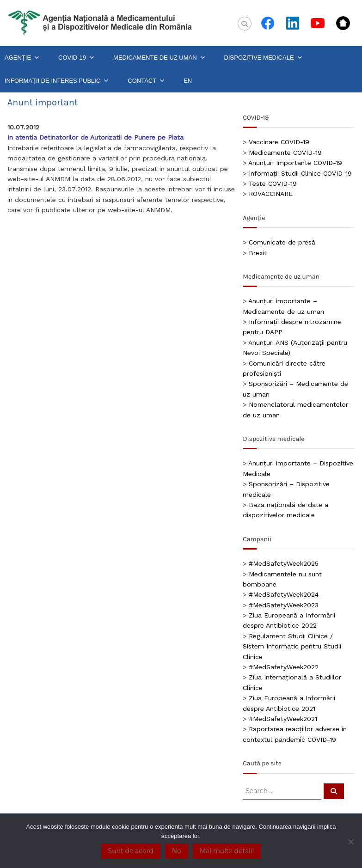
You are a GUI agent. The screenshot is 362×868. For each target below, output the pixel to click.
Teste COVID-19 (273, 183)
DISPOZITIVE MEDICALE (264, 58)
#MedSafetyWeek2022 (284, 667)
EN (188, 81)
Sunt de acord (131, 851)
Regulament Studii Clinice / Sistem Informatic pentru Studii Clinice (292, 646)
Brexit (258, 253)
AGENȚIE (22, 58)
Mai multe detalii (227, 851)
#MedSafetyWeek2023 (284, 605)
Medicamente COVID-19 (285, 153)
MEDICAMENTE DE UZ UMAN (160, 58)
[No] (350, 842)
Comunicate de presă (282, 242)
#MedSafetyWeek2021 (283, 719)
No (177, 851)
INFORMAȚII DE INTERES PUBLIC (57, 81)
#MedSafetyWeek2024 (284, 594)
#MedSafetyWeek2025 (284, 563)
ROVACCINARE (271, 194)
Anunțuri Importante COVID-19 (295, 163)
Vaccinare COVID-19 (279, 142)
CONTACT (146, 81)
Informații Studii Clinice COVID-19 (300, 173)
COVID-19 (77, 58)
